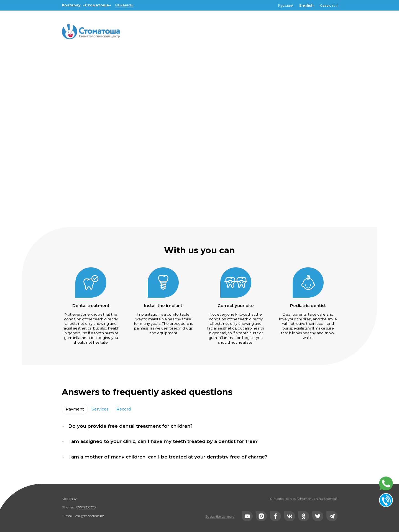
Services (100, 409)
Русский (286, 5)
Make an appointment (90, 55)
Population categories (232, 55)
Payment (75, 409)
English (306, 5)
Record (124, 409)
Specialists (176, 55)
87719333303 (86, 507)
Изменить (124, 5)
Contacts (285, 55)
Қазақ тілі (328, 5)
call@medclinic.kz (90, 516)
